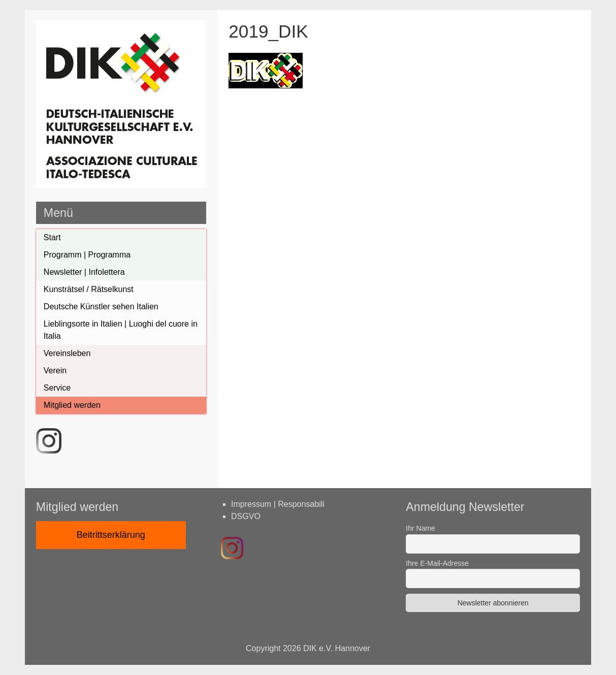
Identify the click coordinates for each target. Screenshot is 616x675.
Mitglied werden (72, 405)
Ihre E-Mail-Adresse (437, 563)
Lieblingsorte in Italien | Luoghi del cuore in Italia (121, 330)
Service (57, 388)
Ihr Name (420, 528)
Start (52, 237)
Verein (55, 371)
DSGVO (246, 516)
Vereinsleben (67, 353)
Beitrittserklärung (111, 535)
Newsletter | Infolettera (84, 272)
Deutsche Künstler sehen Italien (101, 307)
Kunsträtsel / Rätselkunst (89, 289)
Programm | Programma (87, 255)
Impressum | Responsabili (278, 504)
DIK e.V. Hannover (337, 648)
